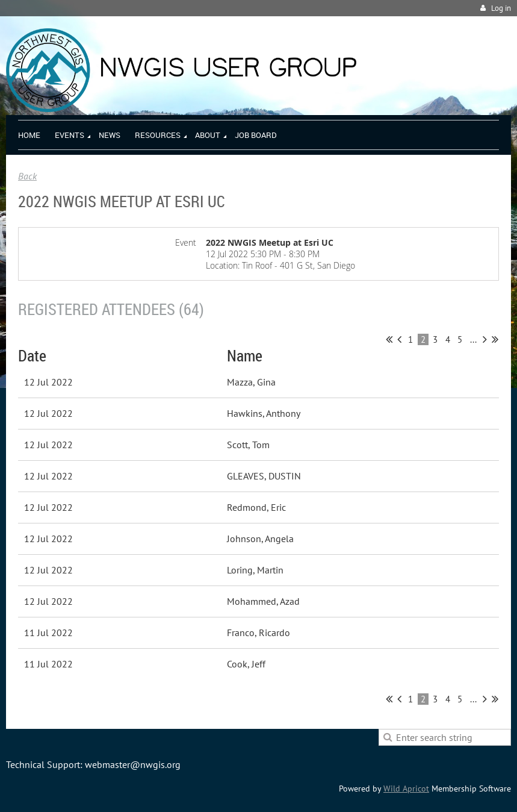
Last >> (495, 339)
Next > (485, 339)
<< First (389, 339)
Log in (501, 8)
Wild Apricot (406, 789)
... (473, 339)
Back (27, 176)
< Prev (399, 339)
